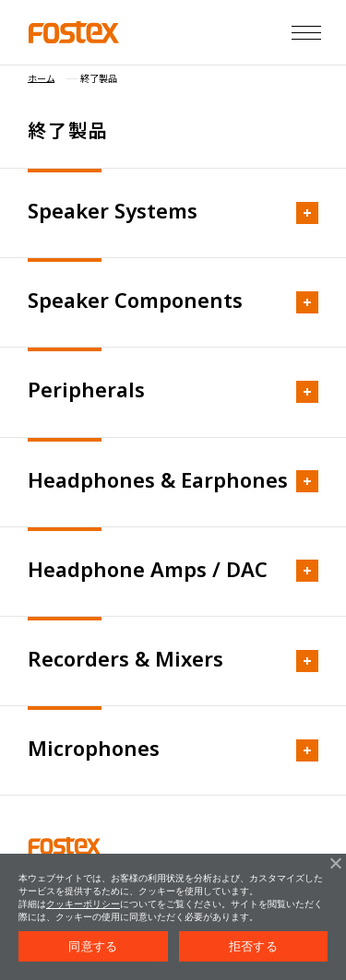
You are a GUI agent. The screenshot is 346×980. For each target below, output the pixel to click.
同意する (93, 946)
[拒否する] (335, 863)
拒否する (253, 946)
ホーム (41, 78)
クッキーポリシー (83, 904)
